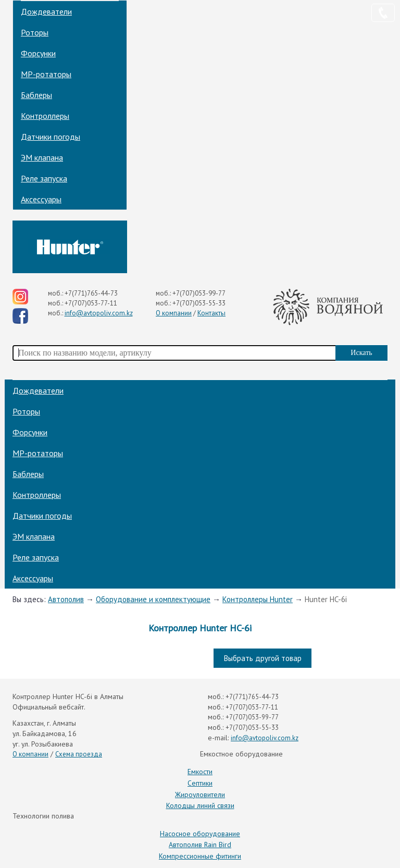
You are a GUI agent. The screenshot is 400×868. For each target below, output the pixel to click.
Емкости (200, 772)
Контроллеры (45, 116)
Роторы (35, 32)
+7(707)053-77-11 (91, 303)
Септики (200, 783)
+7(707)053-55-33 (199, 303)
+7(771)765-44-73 (91, 293)
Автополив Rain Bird (200, 845)
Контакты (211, 313)
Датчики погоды (51, 137)
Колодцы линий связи (200, 805)
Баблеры (36, 95)
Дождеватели (46, 11)
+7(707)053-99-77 (199, 293)
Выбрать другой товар (263, 658)
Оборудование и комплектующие (153, 599)
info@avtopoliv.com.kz (99, 313)
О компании (174, 313)
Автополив (66, 599)
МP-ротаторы (46, 74)
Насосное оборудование (200, 834)
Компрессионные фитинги (200, 856)
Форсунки (38, 53)
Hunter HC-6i (326, 599)
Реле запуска (44, 178)
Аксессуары (41, 199)
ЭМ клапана (42, 157)
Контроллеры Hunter (258, 599)
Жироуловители (200, 794)
